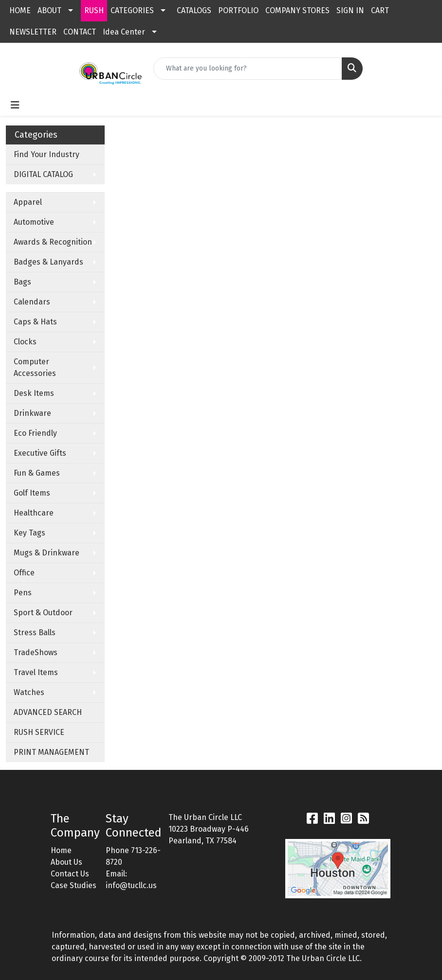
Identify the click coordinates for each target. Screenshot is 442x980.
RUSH (94, 10)
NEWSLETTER (33, 32)
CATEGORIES (132, 10)
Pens (23, 593)
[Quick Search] (248, 69)
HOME (20, 10)
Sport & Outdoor (43, 613)
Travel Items (36, 672)
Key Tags (29, 533)
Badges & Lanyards (48, 262)
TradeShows (36, 652)
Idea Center (124, 32)
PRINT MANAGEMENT (51, 752)
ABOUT (49, 10)
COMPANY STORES (297, 10)
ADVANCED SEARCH (48, 712)
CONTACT (80, 32)
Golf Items (32, 493)
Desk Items (34, 393)
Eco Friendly (35, 433)
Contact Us (70, 874)
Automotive (34, 222)
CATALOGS (194, 10)
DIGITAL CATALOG (43, 174)
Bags (22, 282)
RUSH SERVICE (39, 732)
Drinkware (32, 413)
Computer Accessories (35, 367)
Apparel (28, 202)
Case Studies (74, 885)
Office (24, 573)
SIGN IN (350, 10)
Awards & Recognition (53, 242)
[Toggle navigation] (15, 105)
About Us (66, 862)
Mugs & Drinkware (46, 553)
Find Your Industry (46, 154)
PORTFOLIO (238, 10)
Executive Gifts (40, 453)
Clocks (25, 342)
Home (61, 850)
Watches (29, 692)
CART (380, 10)
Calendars (32, 302)
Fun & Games (37, 473)
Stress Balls (35, 633)
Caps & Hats (35, 322)
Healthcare (34, 513)
